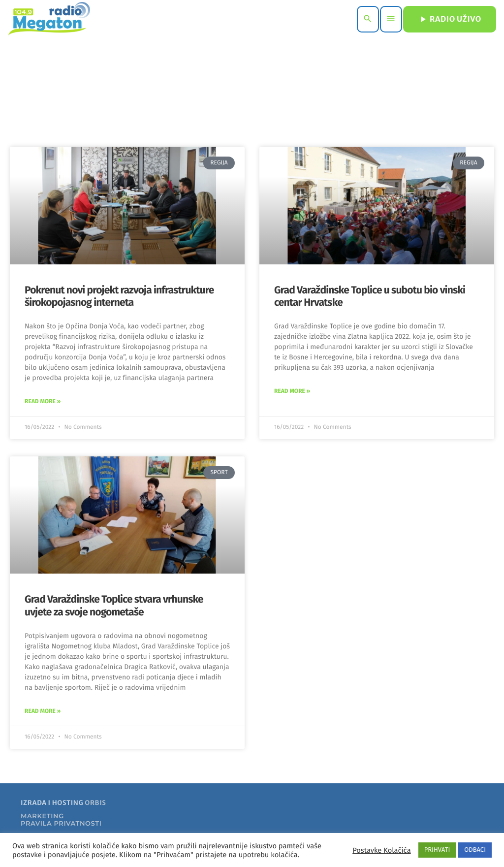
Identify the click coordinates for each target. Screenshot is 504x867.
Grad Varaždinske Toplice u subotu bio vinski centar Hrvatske (370, 296)
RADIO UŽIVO (450, 19)
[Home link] (49, 19)
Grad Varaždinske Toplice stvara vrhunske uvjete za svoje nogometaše (114, 605)
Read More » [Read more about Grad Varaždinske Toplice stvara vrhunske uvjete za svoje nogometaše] (43, 711)
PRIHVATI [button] (437, 850)
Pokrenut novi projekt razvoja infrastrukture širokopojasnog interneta (119, 296)
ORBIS (95, 803)
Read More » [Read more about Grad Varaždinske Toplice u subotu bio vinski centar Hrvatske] (292, 391)
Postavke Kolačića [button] (381, 850)
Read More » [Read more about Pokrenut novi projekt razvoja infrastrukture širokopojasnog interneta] (43, 402)
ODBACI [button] (475, 850)
